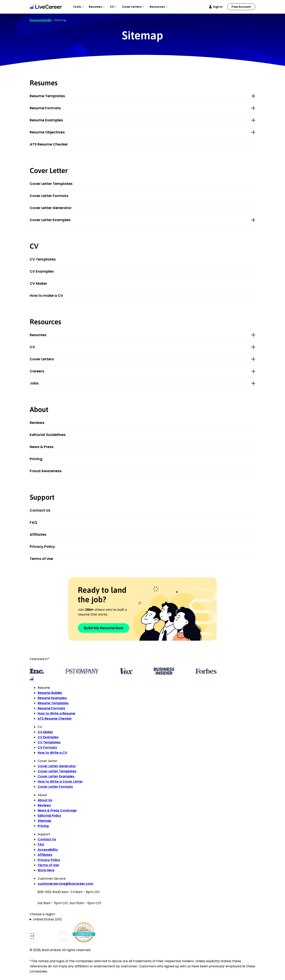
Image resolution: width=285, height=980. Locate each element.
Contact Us (40, 510)
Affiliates (38, 534)
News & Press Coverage (57, 810)
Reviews (37, 423)
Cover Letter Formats (49, 196)
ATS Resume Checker (49, 144)
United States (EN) (47, 919)
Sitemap (44, 821)
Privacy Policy (42, 547)
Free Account (241, 7)
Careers (37, 371)
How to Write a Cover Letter (60, 782)
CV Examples (42, 271)
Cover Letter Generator (51, 208)
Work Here (46, 870)
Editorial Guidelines (48, 435)
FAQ (33, 522)
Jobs (34, 383)
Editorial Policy (49, 816)
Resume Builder (41, 20)
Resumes (38, 335)
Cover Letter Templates (51, 184)
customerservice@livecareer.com (65, 884)
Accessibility (48, 850)
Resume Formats (45, 108)
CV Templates (43, 259)
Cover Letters (42, 359)
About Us (45, 800)
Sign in (218, 7)
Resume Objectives (47, 132)
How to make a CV (46, 295)
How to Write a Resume (56, 713)
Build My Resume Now (104, 628)
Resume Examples (46, 120)
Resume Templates (47, 96)
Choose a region (42, 914)
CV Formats (47, 747)
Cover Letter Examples (50, 220)
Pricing (36, 459)
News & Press (42, 447)
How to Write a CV (52, 753)
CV (32, 347)
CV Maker (38, 283)
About (39, 409)
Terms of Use (41, 559)
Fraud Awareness (46, 471)
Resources (45, 322)
